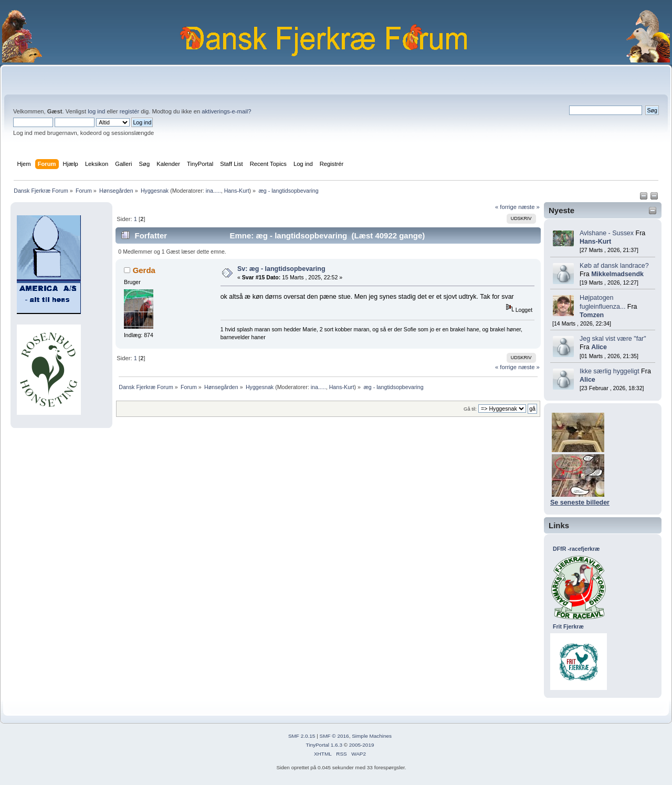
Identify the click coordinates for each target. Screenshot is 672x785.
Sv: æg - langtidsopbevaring (281, 269)
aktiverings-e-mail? (226, 111)
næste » (529, 207)
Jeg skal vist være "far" (613, 339)
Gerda (144, 270)
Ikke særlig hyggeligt (610, 371)
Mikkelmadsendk (617, 274)
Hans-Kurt (237, 191)
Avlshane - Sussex (607, 233)
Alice (599, 347)
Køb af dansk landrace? (614, 266)
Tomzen (592, 315)
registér (129, 111)
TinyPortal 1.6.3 (324, 745)
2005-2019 (362, 745)
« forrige (506, 207)
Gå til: (470, 409)
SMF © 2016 (334, 736)
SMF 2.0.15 (302, 736)
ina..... (213, 191)
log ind (96, 111)
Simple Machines (372, 736)
